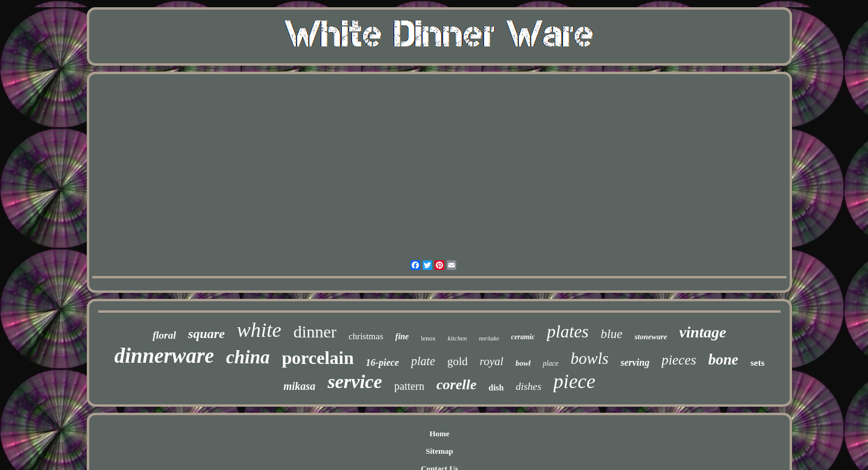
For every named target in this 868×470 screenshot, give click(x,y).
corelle (457, 384)
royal (492, 361)
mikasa (299, 386)
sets (757, 363)
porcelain (317, 358)
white (259, 330)
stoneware (651, 337)
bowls (589, 359)
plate (423, 361)
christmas (366, 336)
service (355, 381)
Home (439, 434)
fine (402, 337)
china (248, 357)
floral (164, 335)
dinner (315, 332)
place (550, 363)
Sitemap (439, 451)
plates (568, 331)
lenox (428, 338)
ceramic (523, 337)
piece (574, 381)
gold (458, 361)
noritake (489, 338)
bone (723, 359)
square (206, 334)
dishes (529, 387)
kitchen (458, 338)
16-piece (382, 362)
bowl (523, 363)
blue (611, 334)
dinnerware (164, 356)
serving (635, 362)
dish (496, 388)
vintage (703, 332)
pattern (409, 386)
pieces (678, 360)
